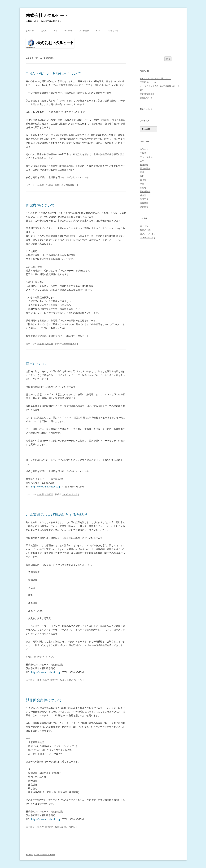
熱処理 (44, 30)
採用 (98, 30)
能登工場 (144, 199)
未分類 (143, 180)
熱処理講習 (145, 191)
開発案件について (40, 205)
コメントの (147, 234)
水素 (39, 680)
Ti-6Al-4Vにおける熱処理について (54, 73)
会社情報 (68, 30)
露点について (37, 364)
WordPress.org (147, 238)
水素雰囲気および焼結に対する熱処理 (57, 514)
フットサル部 (113, 30)
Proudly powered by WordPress (41, 854)
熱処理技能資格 (147, 94)
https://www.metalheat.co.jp (46, 487)
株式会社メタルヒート (47, 15)
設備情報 (144, 203)
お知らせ (30, 30)
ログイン (144, 226)
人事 (142, 161)
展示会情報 (84, 30)
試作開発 (49, 185)
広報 (56, 30)
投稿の (145, 230)
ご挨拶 (143, 153)
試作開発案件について (44, 700)
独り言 (143, 195)
